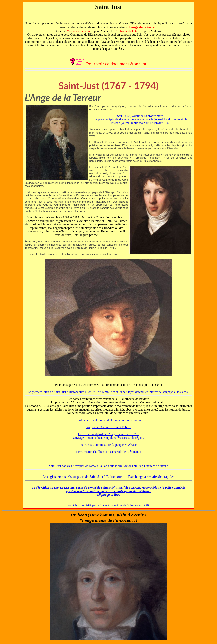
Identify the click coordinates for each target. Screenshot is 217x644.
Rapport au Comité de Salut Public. (108, 427)
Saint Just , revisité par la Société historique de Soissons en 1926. (108, 505)
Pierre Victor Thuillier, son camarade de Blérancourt (108, 452)
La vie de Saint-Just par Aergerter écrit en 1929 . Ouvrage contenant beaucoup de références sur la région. (108, 436)
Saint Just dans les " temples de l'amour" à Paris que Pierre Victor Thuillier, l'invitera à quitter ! (108, 466)
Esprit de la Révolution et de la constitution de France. (108, 420)
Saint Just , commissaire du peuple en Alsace (108, 445)
